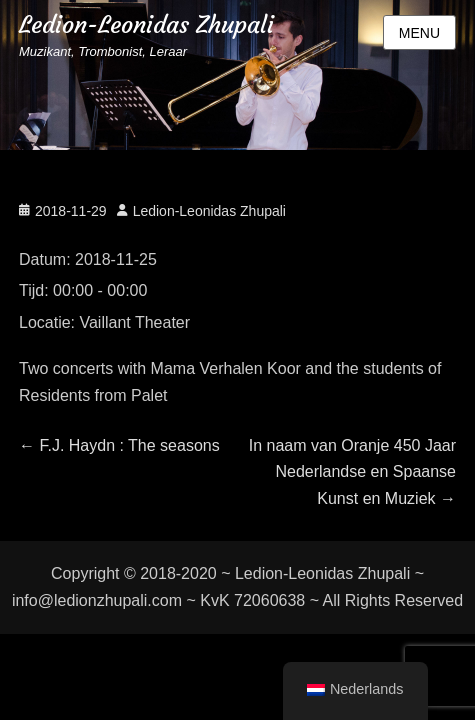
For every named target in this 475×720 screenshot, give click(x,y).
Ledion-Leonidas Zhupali (146, 25)
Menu (419, 33)
